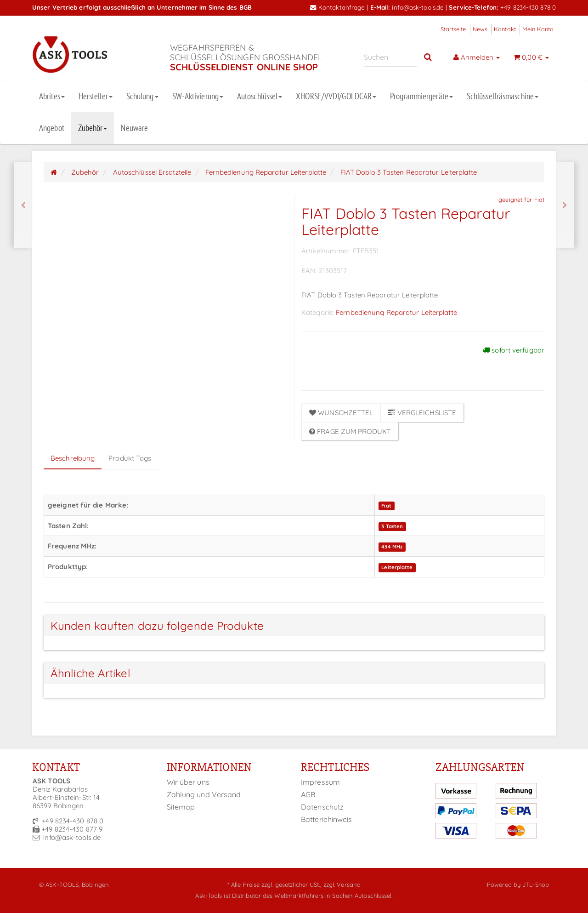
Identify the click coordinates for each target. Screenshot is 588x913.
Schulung (142, 96)
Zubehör (93, 128)
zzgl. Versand (342, 884)
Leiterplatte (397, 567)
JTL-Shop (536, 884)
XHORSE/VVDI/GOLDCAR (336, 96)
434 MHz (392, 547)
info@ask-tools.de (418, 7)
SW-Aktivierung (198, 96)
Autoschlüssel (260, 96)
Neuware (134, 128)
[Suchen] (390, 57)
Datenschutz (322, 807)
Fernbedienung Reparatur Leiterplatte (396, 312)
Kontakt (505, 29)
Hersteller (96, 96)
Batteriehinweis (327, 819)
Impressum (320, 782)
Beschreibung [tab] (73, 458)
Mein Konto (538, 29)
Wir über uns (188, 782)
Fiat (386, 506)
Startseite (453, 29)
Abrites (52, 96)
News (480, 29)
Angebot (52, 128)
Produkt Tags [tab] (130, 458)
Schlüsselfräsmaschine (503, 96)
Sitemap (181, 807)
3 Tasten (392, 526)
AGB (308, 794)
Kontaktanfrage (338, 7)
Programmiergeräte (421, 96)
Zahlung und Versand (204, 794)
